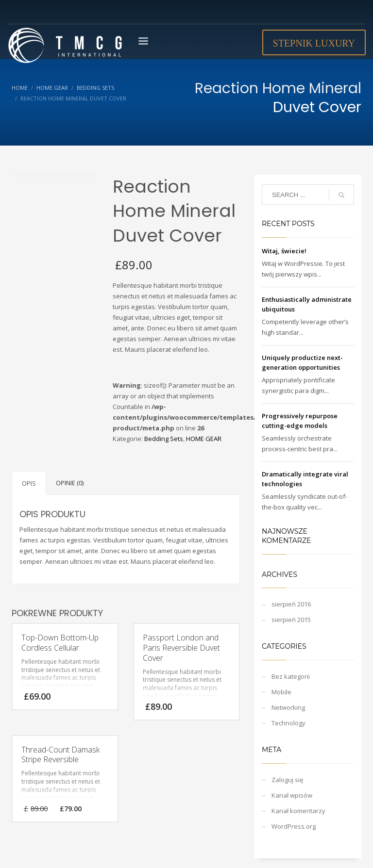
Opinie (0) (70, 483)
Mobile (281, 692)
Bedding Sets (164, 439)
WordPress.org (294, 826)
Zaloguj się (287, 780)
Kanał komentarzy (298, 811)
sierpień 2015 (291, 620)
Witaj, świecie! (284, 251)
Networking (288, 707)
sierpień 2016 (291, 604)
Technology (288, 723)
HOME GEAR (204, 439)
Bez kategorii (291, 676)
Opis (29, 483)
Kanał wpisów (292, 795)
